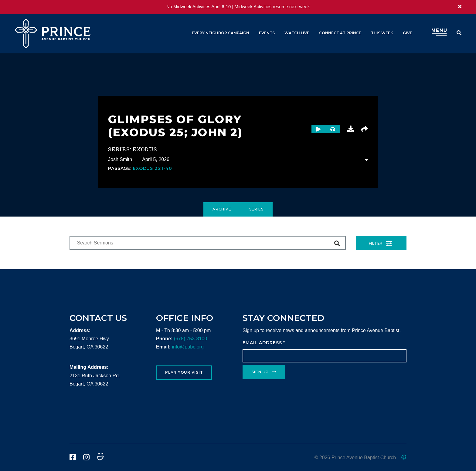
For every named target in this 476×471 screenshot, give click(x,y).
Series (256, 209)
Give (408, 33)
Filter (381, 244)
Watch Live (297, 33)
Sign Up (260, 372)
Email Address (264, 343)
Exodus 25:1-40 (153, 168)
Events (267, 33)
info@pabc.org (188, 347)
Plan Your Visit (184, 372)
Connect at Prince (340, 33)
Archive (222, 209)
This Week (382, 33)
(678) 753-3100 (190, 339)
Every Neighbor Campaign (221, 33)
